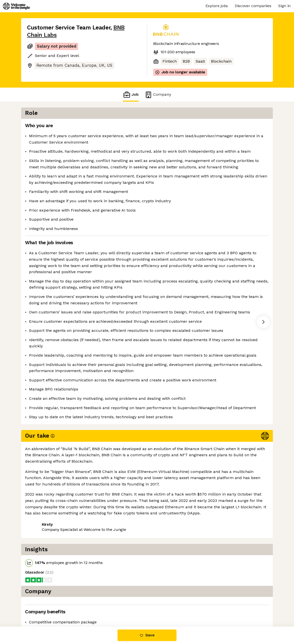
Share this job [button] (41, 606)
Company (158, 95)
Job (131, 95)
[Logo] (16, 6)
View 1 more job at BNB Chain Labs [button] (95, 606)
